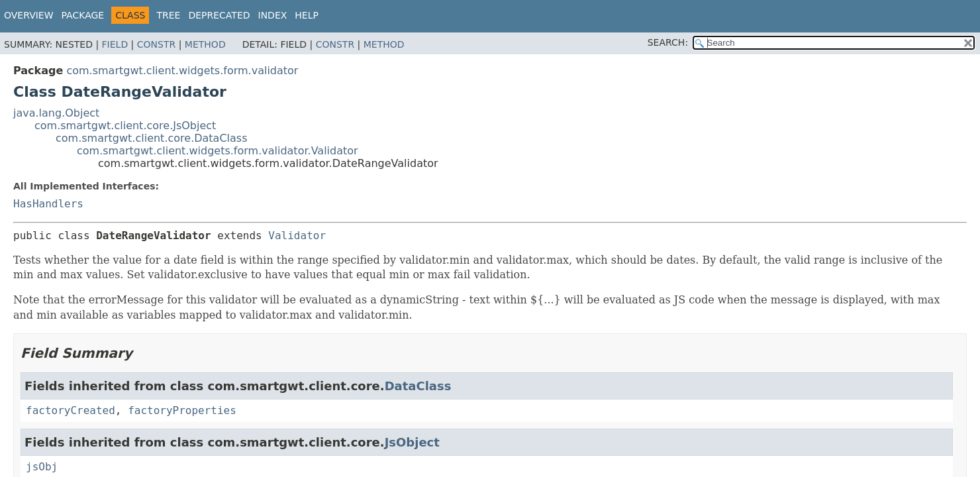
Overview (29, 15)
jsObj (42, 467)
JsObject (412, 442)
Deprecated (219, 15)
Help (307, 15)
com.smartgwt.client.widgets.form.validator (182, 71)
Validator (297, 236)
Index (273, 15)
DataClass (418, 386)
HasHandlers (48, 204)
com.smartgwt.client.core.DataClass (152, 138)
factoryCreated (71, 410)
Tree (168, 15)
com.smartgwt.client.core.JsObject (125, 126)
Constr (156, 44)
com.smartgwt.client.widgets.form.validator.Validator (218, 151)
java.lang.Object (56, 113)
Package (83, 15)
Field (115, 44)
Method (205, 44)
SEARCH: (668, 42)
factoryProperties (182, 410)
